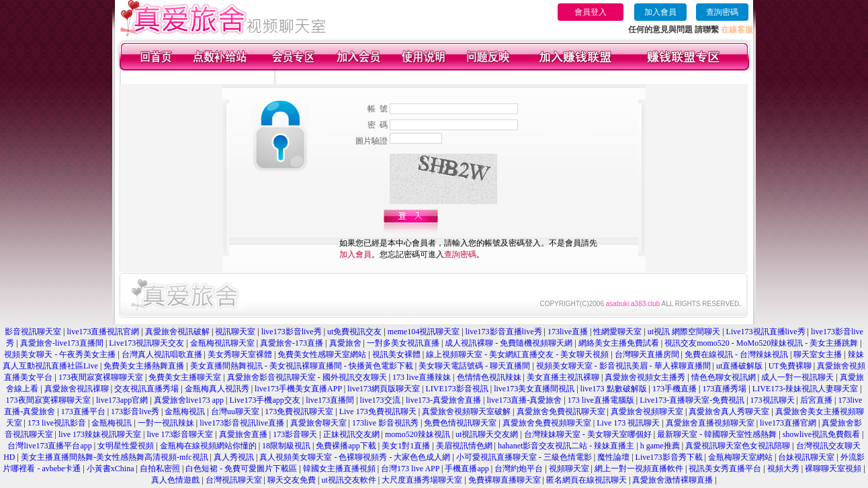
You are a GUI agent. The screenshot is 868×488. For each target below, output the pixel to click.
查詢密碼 (722, 12)
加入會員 (660, 12)
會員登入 (591, 12)
